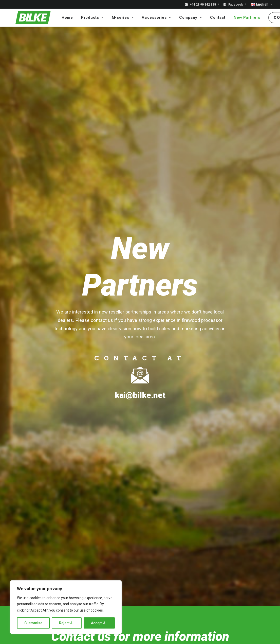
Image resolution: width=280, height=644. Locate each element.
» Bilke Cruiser (174, 524)
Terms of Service (189, 625)
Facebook (237, 5)
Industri (246, 459)
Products (77, 20)
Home (52, 20)
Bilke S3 (105, 459)
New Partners (232, 20)
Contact (203, 20)
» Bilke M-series (175, 537)
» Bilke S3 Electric (177, 511)
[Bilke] (25, 20)
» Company (170, 560)
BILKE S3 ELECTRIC (34, 459)
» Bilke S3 (169, 518)
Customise (33, 623)
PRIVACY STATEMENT (140, 618)
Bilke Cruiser (175, 459)
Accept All (99, 623)
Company (175, 20)
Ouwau (172, 632)
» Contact (169, 566)
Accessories (141, 20)
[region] (66, 607)
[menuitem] (203, 5)
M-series (108, 20)
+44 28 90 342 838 (204, 5)
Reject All (67, 623)
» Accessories (173, 544)
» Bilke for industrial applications (190, 531)
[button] (34, 435)
